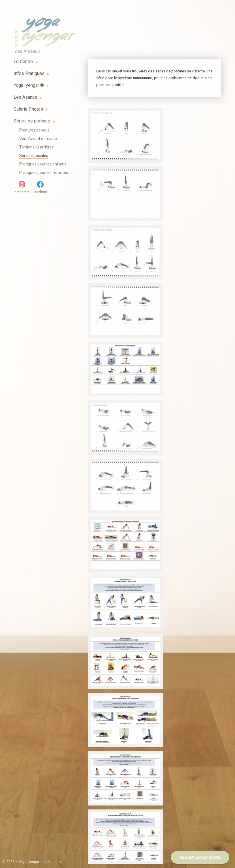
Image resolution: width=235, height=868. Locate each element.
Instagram (22, 188)
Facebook (40, 188)
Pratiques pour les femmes (44, 173)
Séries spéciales (34, 156)
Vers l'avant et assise (38, 139)
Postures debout (34, 130)
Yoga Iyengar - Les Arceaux (45, 32)
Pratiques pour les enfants (43, 164)
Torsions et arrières (37, 147)
